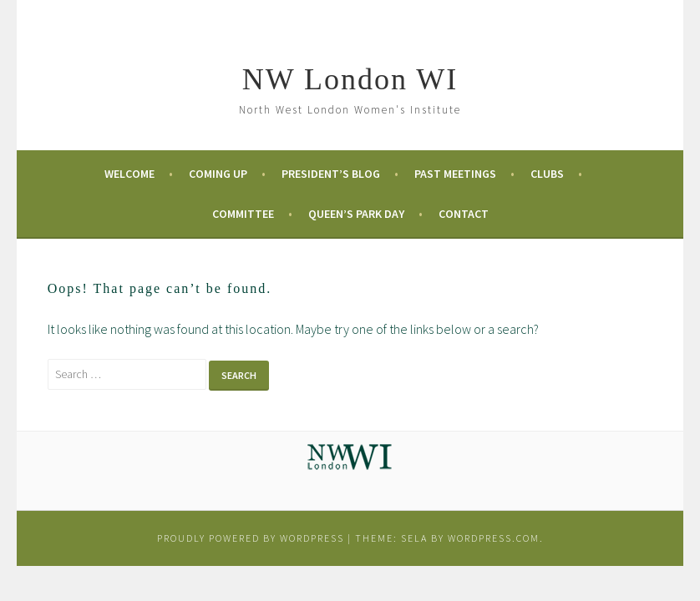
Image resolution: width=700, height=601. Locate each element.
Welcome (129, 174)
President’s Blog (331, 174)
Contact (464, 214)
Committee (243, 214)
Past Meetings (455, 174)
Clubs (547, 174)
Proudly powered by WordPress (251, 538)
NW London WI (350, 79)
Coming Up (218, 174)
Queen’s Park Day (356, 214)
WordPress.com (494, 538)
